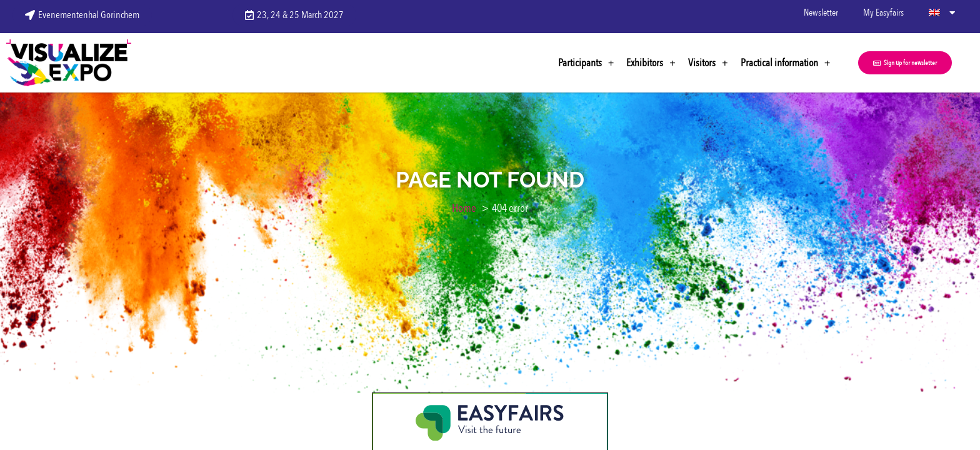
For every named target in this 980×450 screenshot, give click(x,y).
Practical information (786, 63)
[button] (905, 63)
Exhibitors (651, 63)
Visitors (708, 63)
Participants (586, 63)
